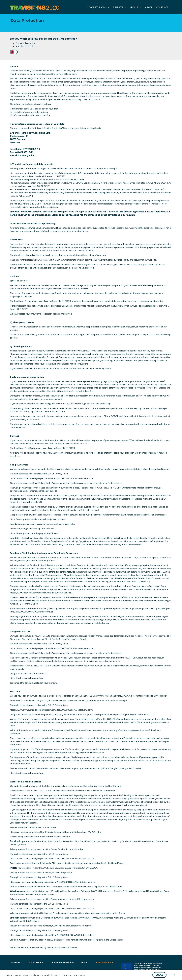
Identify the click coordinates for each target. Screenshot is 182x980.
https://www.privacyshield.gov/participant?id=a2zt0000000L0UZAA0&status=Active (52, 935)
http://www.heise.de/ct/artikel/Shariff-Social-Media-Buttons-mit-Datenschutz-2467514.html (56, 832)
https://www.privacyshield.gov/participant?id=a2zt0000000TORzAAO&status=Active (52, 882)
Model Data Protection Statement (27, 947)
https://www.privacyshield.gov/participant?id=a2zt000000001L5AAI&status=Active (51, 478)
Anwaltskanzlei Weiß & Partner (62, 947)
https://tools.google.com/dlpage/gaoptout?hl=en (34, 533)
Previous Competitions (63, 962)
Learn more (79, 975)
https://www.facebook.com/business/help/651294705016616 (41, 593)
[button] (159, 975)
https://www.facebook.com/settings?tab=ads (127, 620)
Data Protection (36, 962)
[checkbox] (14, 52)
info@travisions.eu (105, 962)
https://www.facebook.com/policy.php (64, 849)
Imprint (84, 962)
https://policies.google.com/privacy (27, 678)
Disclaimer (15, 962)
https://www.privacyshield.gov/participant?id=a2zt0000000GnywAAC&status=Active (52, 858)
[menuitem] (98, 7)
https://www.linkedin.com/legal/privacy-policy (68, 926)
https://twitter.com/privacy (58, 872)
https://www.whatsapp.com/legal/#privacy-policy (69, 899)
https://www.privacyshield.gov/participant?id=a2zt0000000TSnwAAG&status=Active (52, 908)
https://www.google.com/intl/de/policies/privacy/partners (38, 519)
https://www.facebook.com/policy (41, 589)
